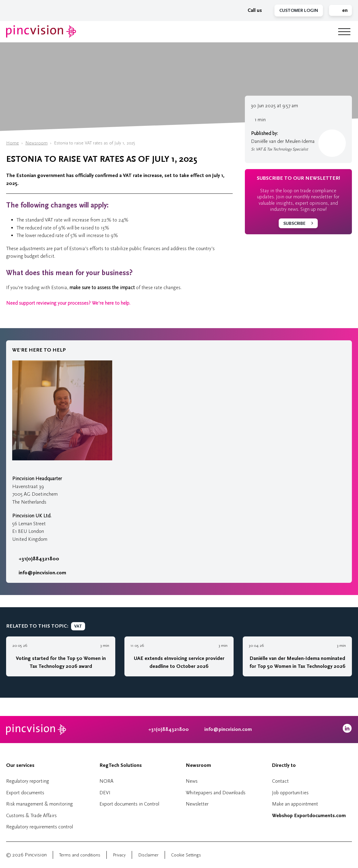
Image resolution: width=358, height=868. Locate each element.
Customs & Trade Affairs (31, 815)
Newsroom (36, 143)
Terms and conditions (80, 855)
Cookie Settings (186, 855)
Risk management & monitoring (39, 804)
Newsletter (197, 804)
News (192, 781)
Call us (252, 10)
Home (13, 143)
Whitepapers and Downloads (216, 793)
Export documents (25, 793)
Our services (20, 765)
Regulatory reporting (28, 781)
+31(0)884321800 (36, 559)
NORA (106, 781)
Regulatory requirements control (39, 827)
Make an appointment (295, 804)
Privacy (119, 855)
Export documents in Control (129, 804)
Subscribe (294, 223)
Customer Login (299, 11)
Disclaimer (148, 855)
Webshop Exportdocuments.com (309, 816)
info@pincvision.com (42, 573)
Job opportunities (290, 793)
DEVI (105, 793)
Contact (280, 781)
